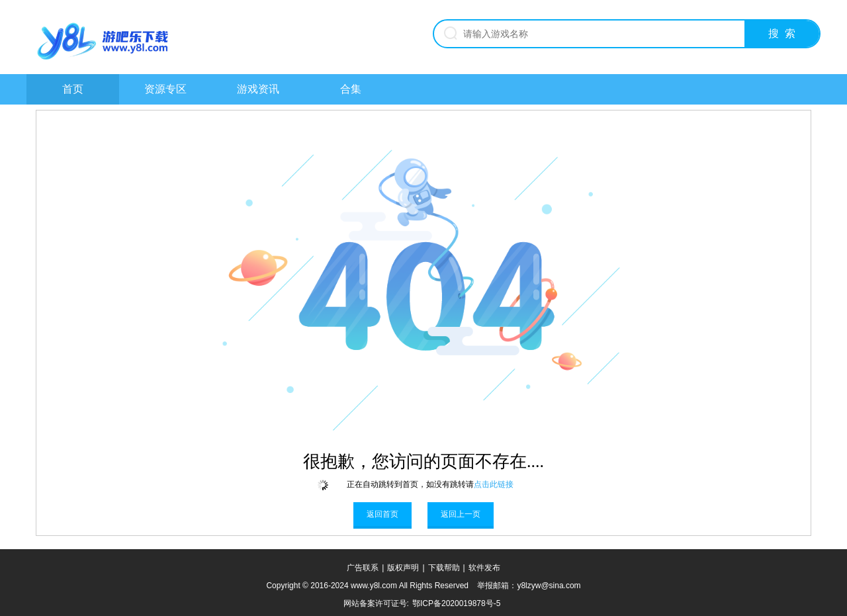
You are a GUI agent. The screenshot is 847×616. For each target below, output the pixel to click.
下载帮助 (444, 568)
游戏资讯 (258, 89)
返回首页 (382, 514)
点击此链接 (494, 484)
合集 (351, 89)
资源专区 (165, 89)
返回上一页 (461, 514)
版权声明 (403, 568)
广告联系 (363, 568)
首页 (73, 89)
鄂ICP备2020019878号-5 (456, 603)
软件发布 (484, 568)
